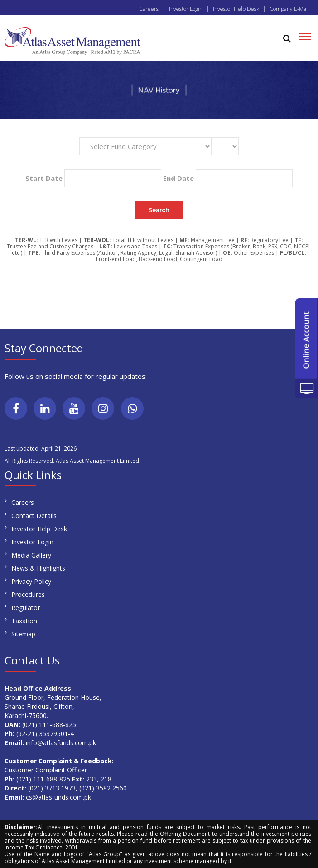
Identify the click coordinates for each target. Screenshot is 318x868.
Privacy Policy (31, 581)
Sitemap (23, 634)
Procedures (28, 594)
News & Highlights (38, 568)
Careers (149, 9)
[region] (159, 90)
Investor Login (186, 9)
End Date (178, 178)
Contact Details (34, 516)
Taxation (24, 621)
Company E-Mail (289, 9)
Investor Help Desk (236, 9)
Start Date (44, 178)
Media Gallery (31, 555)
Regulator (26, 608)
